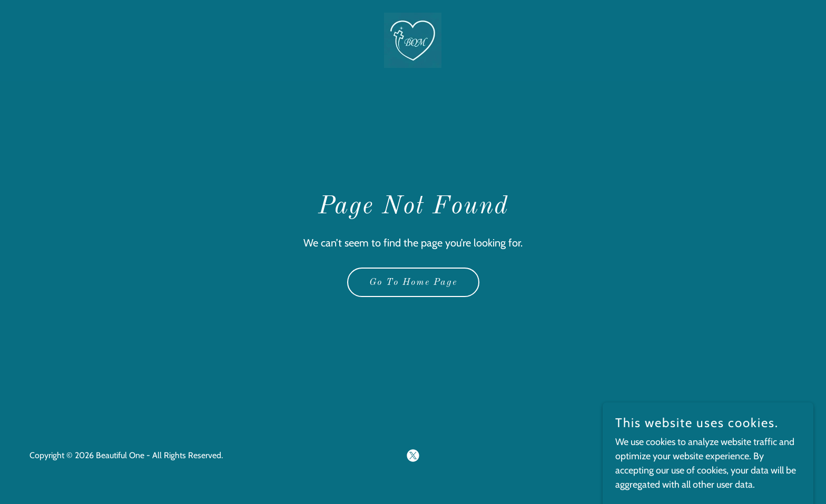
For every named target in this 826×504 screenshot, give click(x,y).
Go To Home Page (413, 282)
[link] (413, 39)
